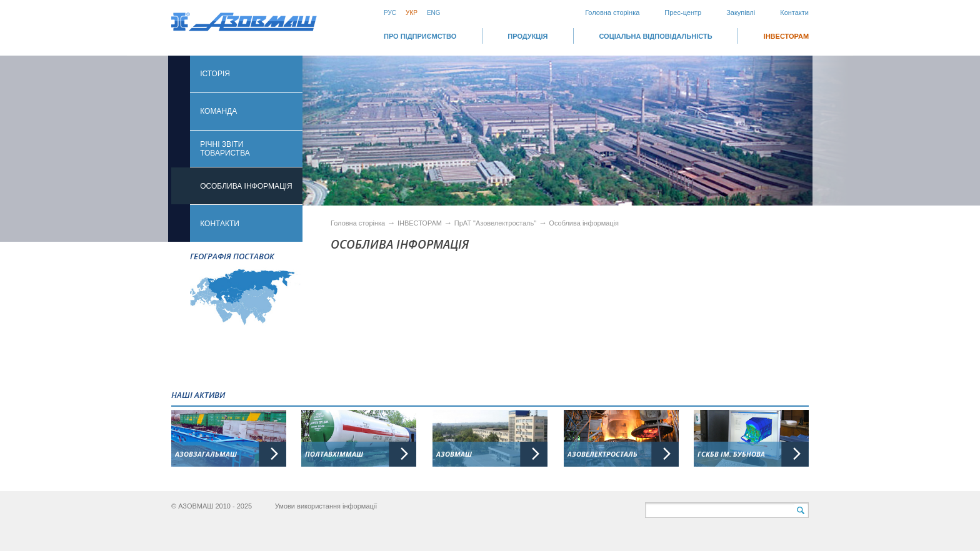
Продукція (527, 36)
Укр (412, 13)
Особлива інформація (584, 223)
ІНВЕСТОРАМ (786, 36)
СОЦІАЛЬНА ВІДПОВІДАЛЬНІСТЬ (655, 36)
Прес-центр (683, 12)
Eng (434, 13)
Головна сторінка (612, 12)
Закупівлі (741, 12)
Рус (390, 13)
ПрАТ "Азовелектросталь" (495, 223)
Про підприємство (420, 36)
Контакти (794, 12)
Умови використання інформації (326, 506)
